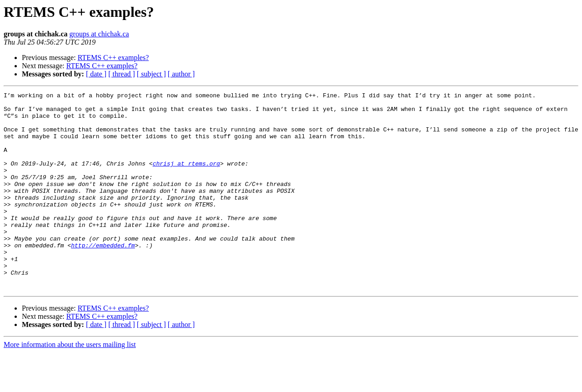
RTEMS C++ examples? (113, 58)
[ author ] (181, 74)
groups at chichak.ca (99, 34)
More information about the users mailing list (70, 384)
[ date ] (96, 74)
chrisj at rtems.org (186, 178)
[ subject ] (151, 74)
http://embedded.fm (103, 276)
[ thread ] (122, 74)
